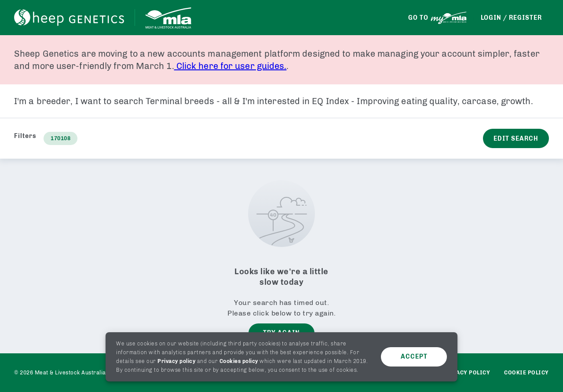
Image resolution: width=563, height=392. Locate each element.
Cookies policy (239, 361)
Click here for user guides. (230, 66)
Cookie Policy (526, 373)
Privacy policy (176, 361)
